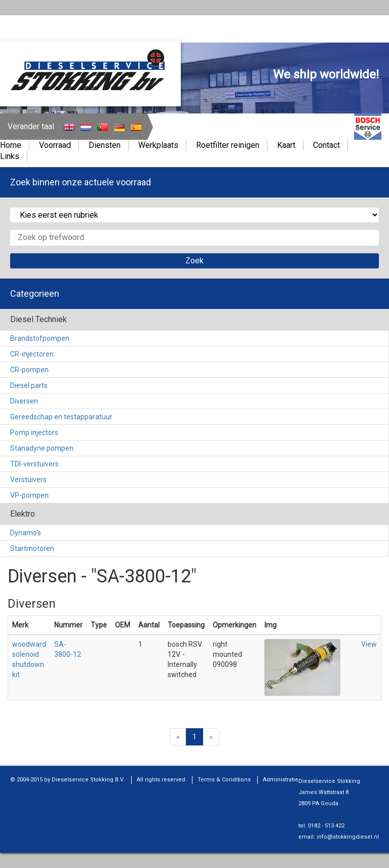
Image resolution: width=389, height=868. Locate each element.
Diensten (105, 145)
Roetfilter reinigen (228, 145)
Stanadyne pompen (42, 448)
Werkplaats (158, 145)
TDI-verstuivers (34, 464)
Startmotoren (32, 548)
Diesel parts (29, 385)
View (369, 644)
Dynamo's (26, 533)
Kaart (286, 145)
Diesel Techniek (38, 319)
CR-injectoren (32, 354)
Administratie (281, 780)
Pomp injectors (34, 432)
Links (10, 156)
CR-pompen (29, 370)
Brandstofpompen (40, 338)
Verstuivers (28, 480)
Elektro (23, 514)
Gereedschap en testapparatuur (61, 417)
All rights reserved (161, 780)
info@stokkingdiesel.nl (348, 837)
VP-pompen (29, 495)
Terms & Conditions (224, 780)
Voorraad (55, 145)
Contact (326, 145)
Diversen (24, 401)
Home (11, 145)
